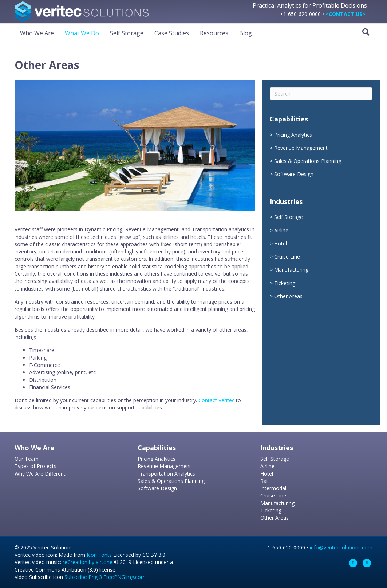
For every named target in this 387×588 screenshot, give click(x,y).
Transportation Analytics (166, 474)
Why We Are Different (40, 474)
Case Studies (172, 33)
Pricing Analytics (293, 135)
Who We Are (37, 33)
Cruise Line (287, 257)
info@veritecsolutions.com (341, 547)
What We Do (82, 33)
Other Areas (288, 296)
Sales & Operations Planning (308, 161)
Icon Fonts (99, 555)
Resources (214, 33)
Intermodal (273, 488)
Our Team (27, 459)
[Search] (366, 32)
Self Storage (127, 33)
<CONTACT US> (345, 14)
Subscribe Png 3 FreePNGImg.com (105, 577)
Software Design (294, 174)
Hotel (281, 243)
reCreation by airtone (88, 562)
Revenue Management (301, 148)
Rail (264, 481)
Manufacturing (291, 270)
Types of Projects (35, 466)
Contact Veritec (216, 400)
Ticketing (285, 283)
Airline (281, 230)
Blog (246, 33)
